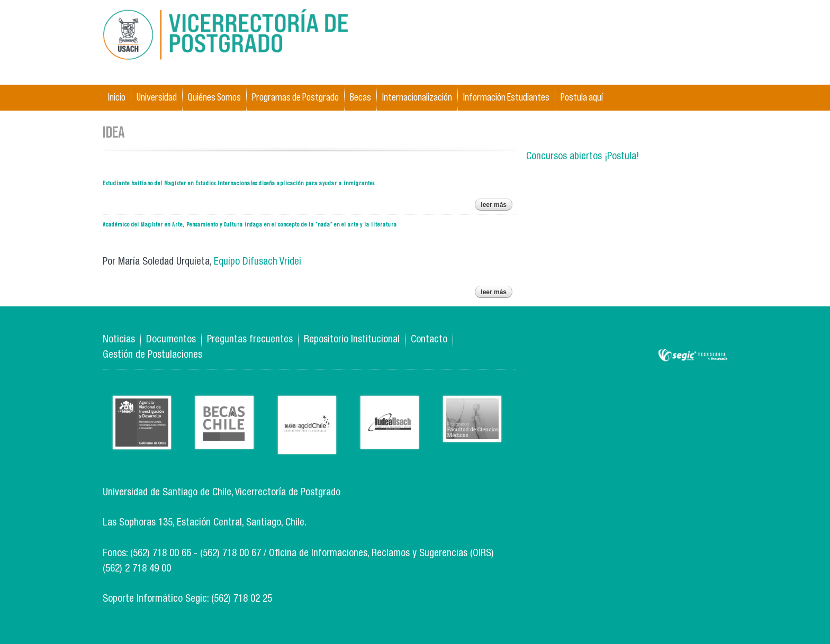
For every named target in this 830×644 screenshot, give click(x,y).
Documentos (171, 340)
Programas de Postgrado (295, 97)
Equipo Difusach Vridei (258, 262)
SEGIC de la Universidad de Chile (693, 356)
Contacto (429, 340)
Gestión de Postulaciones (152, 355)
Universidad (157, 97)
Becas (360, 97)
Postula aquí (582, 97)
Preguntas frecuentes (250, 340)
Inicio (117, 97)
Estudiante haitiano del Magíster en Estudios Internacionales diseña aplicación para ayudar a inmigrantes (239, 183)
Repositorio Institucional (352, 340)
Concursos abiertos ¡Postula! (583, 157)
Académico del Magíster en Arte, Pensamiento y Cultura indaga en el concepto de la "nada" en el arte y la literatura (250, 224)
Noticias (119, 340)
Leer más (497, 206)
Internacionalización (417, 97)
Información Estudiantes (506, 97)
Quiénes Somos (214, 97)
